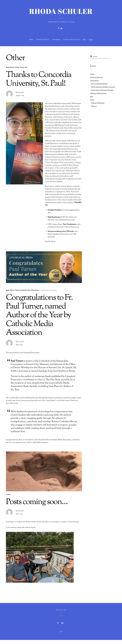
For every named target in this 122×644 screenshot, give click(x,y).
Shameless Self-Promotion (29, 290)
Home (31, 40)
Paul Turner (53, 291)
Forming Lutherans (43, 40)
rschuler (20, 92)
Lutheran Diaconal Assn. (72, 40)
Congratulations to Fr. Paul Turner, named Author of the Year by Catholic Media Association (39, 316)
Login (61, 636)
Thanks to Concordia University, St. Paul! (39, 79)
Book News (10, 67)
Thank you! (24, 67)
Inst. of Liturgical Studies (99, 84)
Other (91, 40)
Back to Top (61, 614)
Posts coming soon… (37, 502)
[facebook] (59, 28)
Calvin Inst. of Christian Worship (102, 90)
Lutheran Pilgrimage (98, 103)
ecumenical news (45, 291)
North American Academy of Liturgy (103, 87)
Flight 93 (94, 106)
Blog (84, 40)
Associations (56, 40)
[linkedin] (62, 28)
